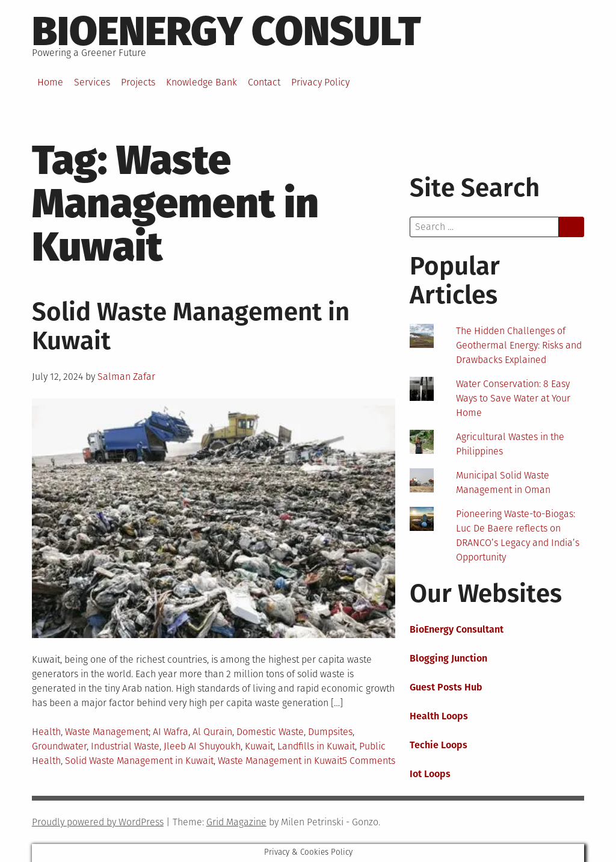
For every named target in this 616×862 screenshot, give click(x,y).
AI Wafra (171, 732)
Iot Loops (430, 774)
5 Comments (369, 761)
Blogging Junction (448, 658)
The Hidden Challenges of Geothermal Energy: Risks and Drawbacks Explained (519, 345)
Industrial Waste (125, 746)
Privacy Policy (320, 82)
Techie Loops (439, 745)
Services (92, 82)
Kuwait (259, 746)
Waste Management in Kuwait (280, 761)
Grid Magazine (236, 822)
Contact (264, 82)
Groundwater (59, 746)
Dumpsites (330, 732)
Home (50, 82)
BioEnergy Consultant (457, 629)
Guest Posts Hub (446, 687)
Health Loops (439, 716)
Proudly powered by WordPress (98, 822)
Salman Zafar (126, 377)
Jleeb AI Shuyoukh (202, 746)
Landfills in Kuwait (316, 746)
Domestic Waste (270, 732)
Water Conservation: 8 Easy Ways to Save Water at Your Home (513, 398)
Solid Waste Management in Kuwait (191, 326)
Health (46, 732)
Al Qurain (212, 732)
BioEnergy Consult (226, 31)
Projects (138, 82)
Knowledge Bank (202, 82)
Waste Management (107, 732)
